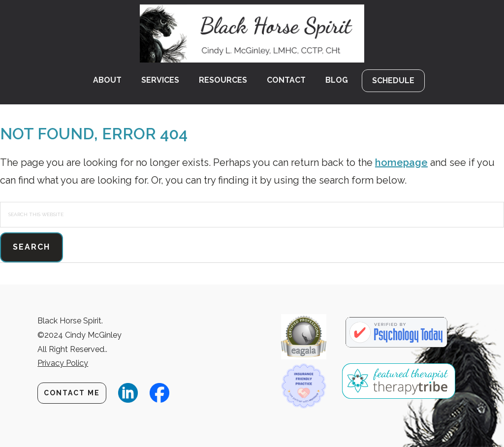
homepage (401, 162)
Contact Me (72, 393)
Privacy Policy (63, 363)
